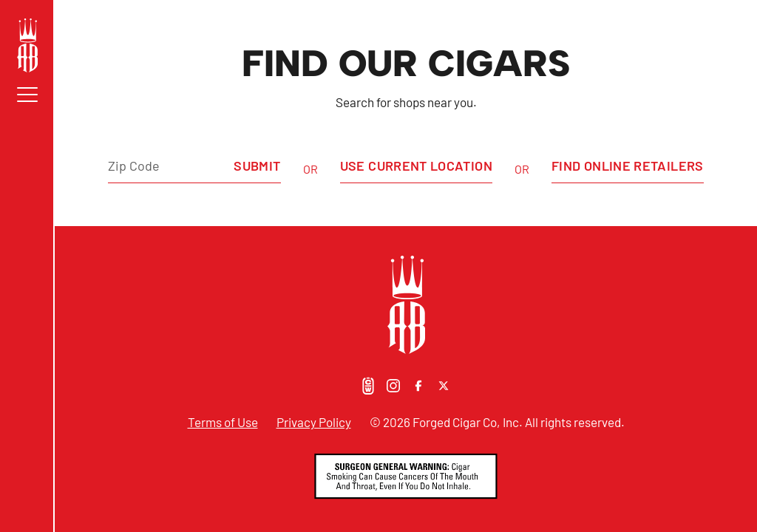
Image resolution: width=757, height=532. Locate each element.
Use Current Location (416, 166)
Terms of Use (223, 422)
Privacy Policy (314, 422)
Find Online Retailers (628, 166)
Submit (257, 166)
